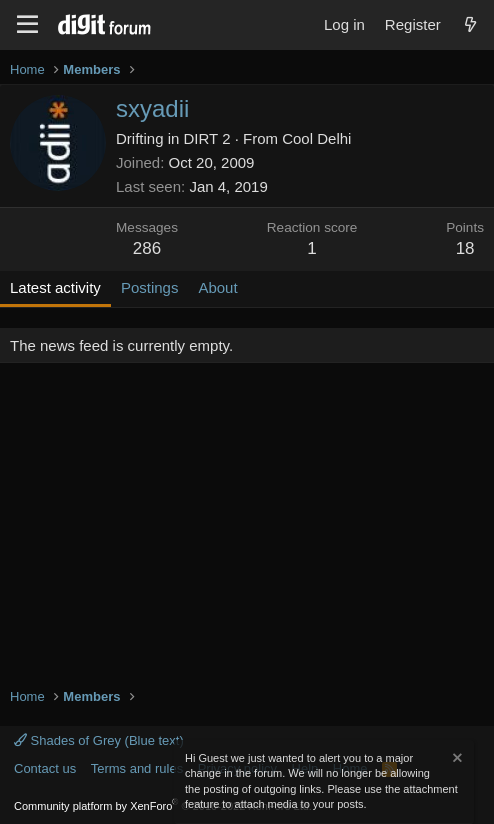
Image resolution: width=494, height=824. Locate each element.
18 (465, 248)
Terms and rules (137, 768)
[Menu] (27, 25)
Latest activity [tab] (55, 287)
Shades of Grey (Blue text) (99, 740)
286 (147, 248)
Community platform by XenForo (163, 806)
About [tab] (217, 287)
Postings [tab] (150, 287)
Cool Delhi (316, 138)
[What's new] (470, 24)
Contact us (45, 768)
